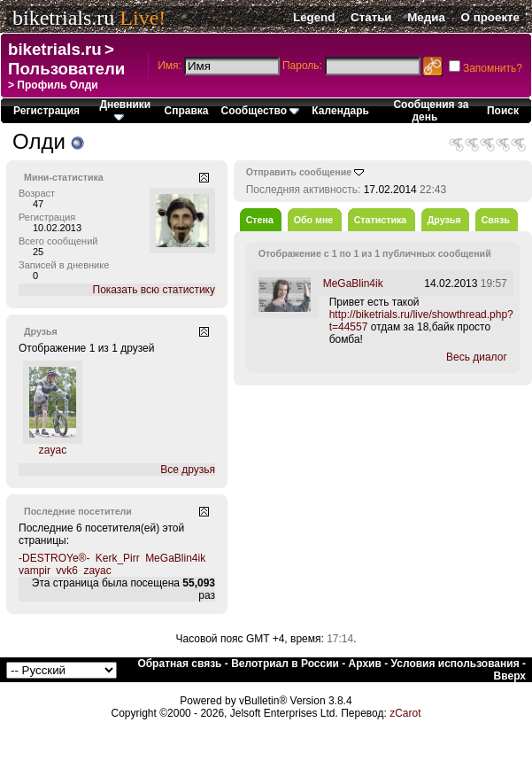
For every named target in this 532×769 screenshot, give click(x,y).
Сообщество (261, 111)
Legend (314, 17)
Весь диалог (477, 357)
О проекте (490, 17)
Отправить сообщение (299, 172)
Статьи (371, 17)
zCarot (405, 713)
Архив (365, 664)
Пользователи (66, 69)
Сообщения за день (431, 111)
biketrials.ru (63, 18)
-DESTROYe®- (54, 558)
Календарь (340, 111)
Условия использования (455, 664)
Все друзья (188, 470)
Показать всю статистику (154, 290)
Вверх (510, 676)
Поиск (503, 111)
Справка (187, 111)
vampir (35, 571)
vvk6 (67, 571)
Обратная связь (179, 664)
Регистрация (46, 111)
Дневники (125, 109)
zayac (53, 450)
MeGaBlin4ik (175, 558)
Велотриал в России (285, 664)
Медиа (426, 17)
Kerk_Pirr (118, 558)
